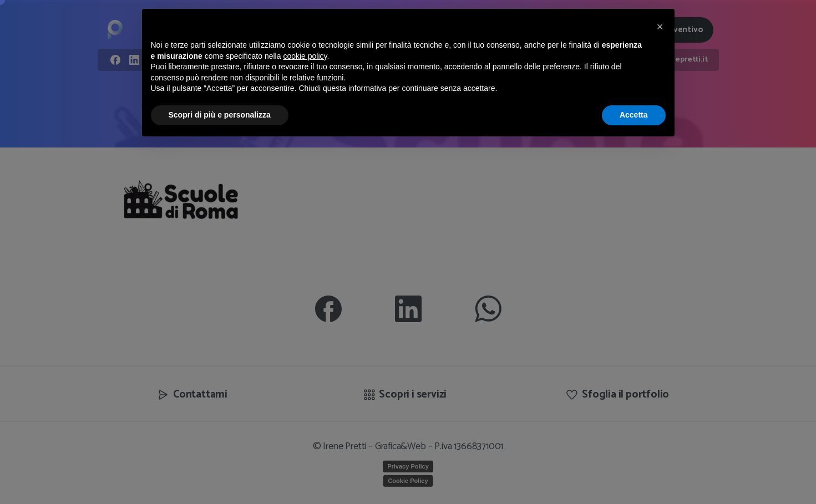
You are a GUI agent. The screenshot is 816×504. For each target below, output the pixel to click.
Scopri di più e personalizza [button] (220, 115)
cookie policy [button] (305, 56)
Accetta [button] (634, 115)
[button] (660, 27)
